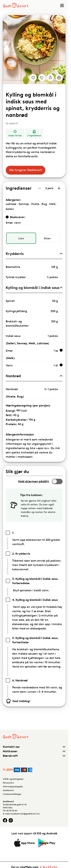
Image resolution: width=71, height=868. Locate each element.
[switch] (57, 481)
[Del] (50, 78)
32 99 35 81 (12, 811)
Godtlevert (8, 790)
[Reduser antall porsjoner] (40, 188)
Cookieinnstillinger (12, 794)
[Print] (59, 78)
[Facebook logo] (5, 820)
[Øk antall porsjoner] (59, 188)
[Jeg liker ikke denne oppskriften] (42, 78)
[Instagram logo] (11, 820)
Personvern (8, 783)
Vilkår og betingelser (13, 779)
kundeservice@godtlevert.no (25, 814)
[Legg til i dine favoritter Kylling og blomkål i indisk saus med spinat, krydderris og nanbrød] (33, 78)
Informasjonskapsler (13, 786)
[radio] (21, 238)
